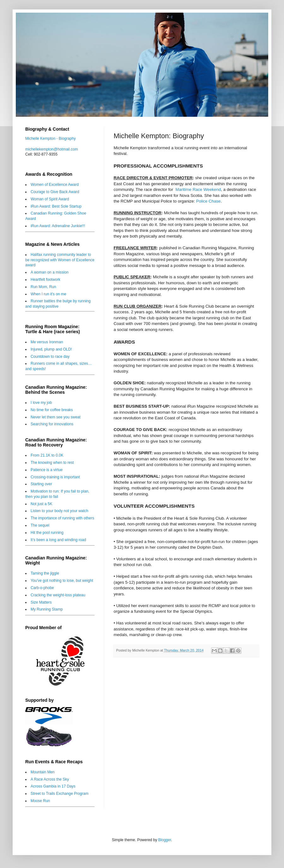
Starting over (41, 484)
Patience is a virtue (47, 470)
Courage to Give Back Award (55, 192)
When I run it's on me (48, 294)
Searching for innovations (52, 424)
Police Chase (208, 201)
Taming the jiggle (45, 573)
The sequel (40, 525)
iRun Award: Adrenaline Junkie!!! (58, 226)
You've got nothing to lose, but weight (62, 581)
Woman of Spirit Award (50, 199)
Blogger (165, 840)
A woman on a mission (50, 272)
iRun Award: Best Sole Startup (56, 206)
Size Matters (41, 602)
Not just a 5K (41, 504)
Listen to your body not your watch (59, 511)
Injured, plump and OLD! (51, 349)
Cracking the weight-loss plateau (58, 595)
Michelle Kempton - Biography (50, 139)
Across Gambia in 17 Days (53, 786)
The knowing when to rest (52, 463)
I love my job (41, 403)
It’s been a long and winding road (58, 540)
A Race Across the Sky (50, 779)
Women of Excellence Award (55, 185)
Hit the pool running (47, 533)
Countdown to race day (50, 357)
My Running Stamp (47, 609)
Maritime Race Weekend (198, 189)
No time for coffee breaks (52, 410)
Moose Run (40, 801)
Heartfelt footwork (45, 280)
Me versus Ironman (47, 342)
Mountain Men (43, 772)
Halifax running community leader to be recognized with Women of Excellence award (60, 260)
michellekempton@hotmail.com (52, 149)
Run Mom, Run (43, 287)
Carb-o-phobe (42, 588)
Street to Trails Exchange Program (59, 794)
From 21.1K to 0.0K (47, 455)
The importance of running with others (62, 518)
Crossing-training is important (55, 477)
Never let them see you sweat (56, 417)
